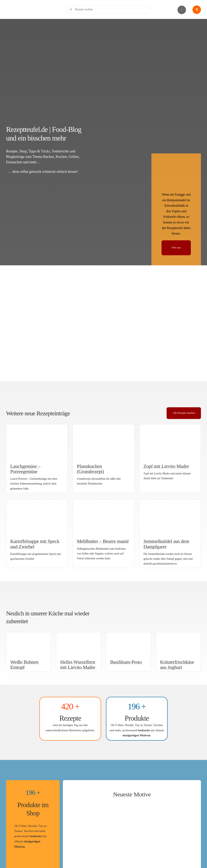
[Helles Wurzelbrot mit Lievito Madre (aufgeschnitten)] (79, 635)
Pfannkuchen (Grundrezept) (90, 469)
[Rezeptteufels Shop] (137, 719)
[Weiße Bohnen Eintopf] (29, 635)
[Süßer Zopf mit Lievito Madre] (170, 427)
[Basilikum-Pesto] (128, 635)
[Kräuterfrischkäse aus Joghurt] (178, 635)
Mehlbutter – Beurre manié (103, 541)
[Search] (71, 9)
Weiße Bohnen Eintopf (24, 665)
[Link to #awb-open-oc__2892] (182, 10)
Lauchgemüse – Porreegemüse (25, 469)
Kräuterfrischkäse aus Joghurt (177, 665)
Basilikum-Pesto (126, 662)
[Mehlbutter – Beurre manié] (103, 503)
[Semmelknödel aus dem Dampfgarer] (170, 503)
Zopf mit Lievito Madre (166, 466)
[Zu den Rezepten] (70, 719)
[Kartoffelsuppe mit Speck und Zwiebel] (37, 503)
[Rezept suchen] (109, 9)
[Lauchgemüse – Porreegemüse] (37, 427)
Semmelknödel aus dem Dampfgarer (166, 544)
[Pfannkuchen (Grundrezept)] (103, 427)
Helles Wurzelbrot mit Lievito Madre (78, 665)
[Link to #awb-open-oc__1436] (197, 10)
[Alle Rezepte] (184, 413)
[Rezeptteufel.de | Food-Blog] (33, 4)
